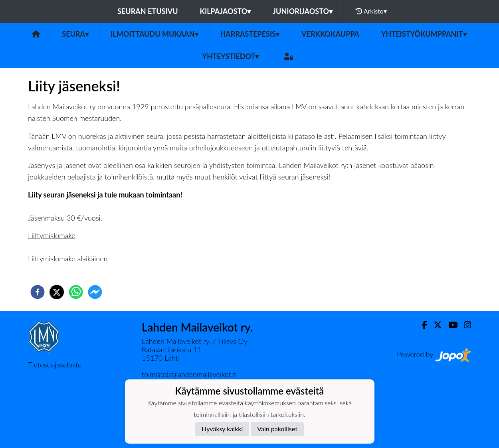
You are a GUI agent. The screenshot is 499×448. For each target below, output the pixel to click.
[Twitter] (435, 325)
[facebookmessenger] (95, 292)
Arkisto (371, 11)
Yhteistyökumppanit (424, 34)
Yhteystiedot (231, 56)
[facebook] (38, 292)
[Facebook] (421, 325)
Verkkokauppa (330, 34)
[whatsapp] (76, 292)
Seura (75, 34)
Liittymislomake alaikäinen (68, 259)
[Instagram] (464, 325)
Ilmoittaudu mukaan (154, 34)
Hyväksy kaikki (222, 429)
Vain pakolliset (277, 429)
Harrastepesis (250, 34)
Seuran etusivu (148, 11)
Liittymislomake (52, 235)
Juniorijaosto (303, 11)
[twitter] (57, 292)
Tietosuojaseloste (55, 365)
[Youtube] (450, 325)
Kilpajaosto (226, 11)
